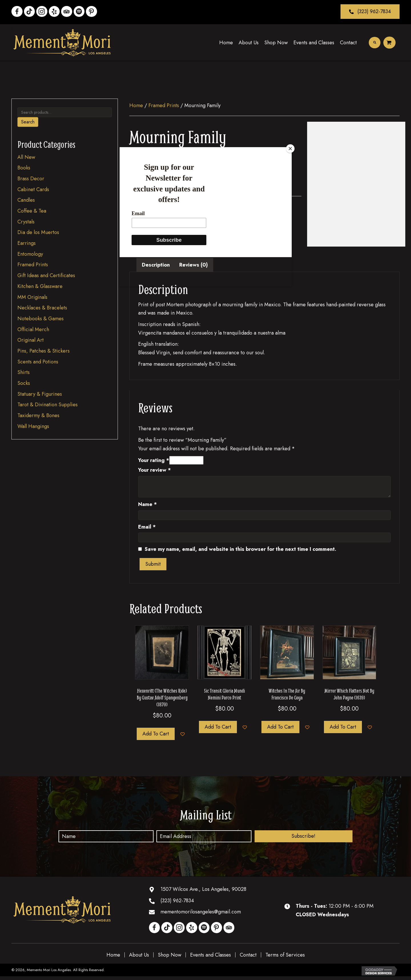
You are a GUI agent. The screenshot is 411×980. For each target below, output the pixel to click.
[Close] (290, 149)
